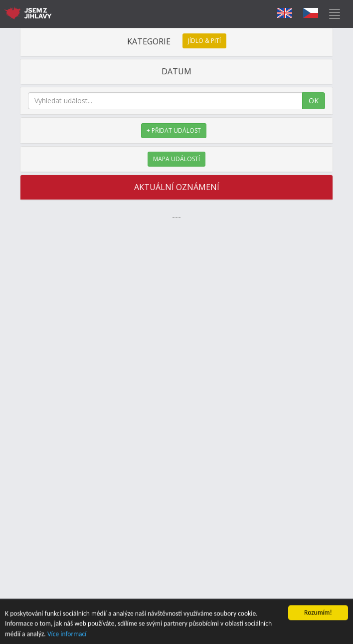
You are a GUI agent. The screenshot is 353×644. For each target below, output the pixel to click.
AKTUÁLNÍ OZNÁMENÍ (177, 187)
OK (314, 101)
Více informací (67, 635)
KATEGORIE (177, 41)
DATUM (176, 71)
